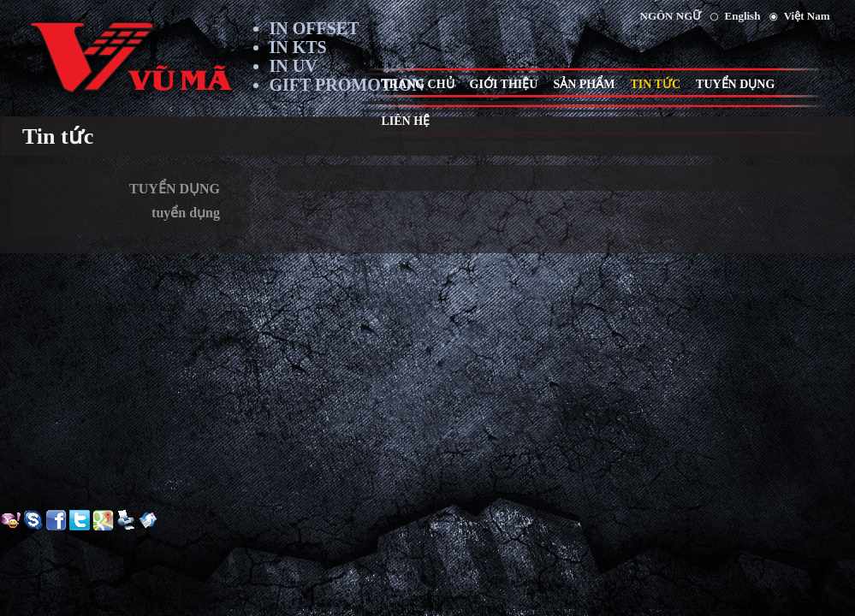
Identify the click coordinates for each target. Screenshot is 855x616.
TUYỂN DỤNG (175, 189)
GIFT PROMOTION (347, 85)
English (743, 16)
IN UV (294, 66)
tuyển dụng (186, 213)
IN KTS (298, 47)
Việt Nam (807, 16)
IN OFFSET (315, 28)
